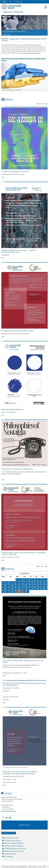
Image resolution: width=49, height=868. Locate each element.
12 (44, 583)
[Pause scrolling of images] (10, 17)
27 (5, 591)
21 (12, 589)
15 (19, 586)
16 (26, 586)
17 (32, 586)
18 (38, 586)
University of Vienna (15, 39)
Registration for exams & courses (14, 851)
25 (38, 589)
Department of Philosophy (13, 12)
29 (19, 591)
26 (44, 589)
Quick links (19, 2)
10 (32, 583)
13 (5, 586)
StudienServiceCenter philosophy (14, 846)
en (4, 2)
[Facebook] (3, 818)
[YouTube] (6, 818)
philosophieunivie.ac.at (9, 811)
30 (26, 591)
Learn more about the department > (30, 53)
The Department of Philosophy (14, 32)
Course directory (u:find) (11, 838)
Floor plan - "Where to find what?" (14, 843)
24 (32, 589)
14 (12, 586)
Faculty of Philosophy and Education (30, 39)
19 (44, 586)
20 (5, 589)
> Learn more (6, 34)
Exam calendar (9, 856)
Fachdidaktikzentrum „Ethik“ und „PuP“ (15, 848)
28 (12, 591)
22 (19, 589)
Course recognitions (10, 854)
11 (38, 583)
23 (26, 589)
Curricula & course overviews (13, 840)
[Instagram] (10, 818)
